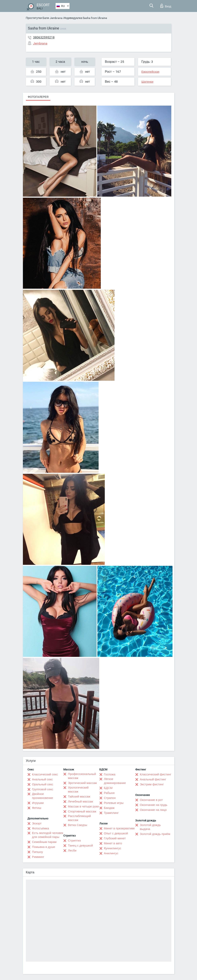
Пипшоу (38, 852)
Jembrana (56, 18)
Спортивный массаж (82, 811)
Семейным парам (44, 842)
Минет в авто (113, 843)
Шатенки (147, 82)
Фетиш (37, 808)
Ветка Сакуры (77, 825)
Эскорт (37, 823)
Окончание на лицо (153, 810)
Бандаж (109, 808)
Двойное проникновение (43, 796)
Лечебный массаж (80, 801)
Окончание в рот (151, 800)
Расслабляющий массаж (79, 818)
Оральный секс (43, 784)
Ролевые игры (114, 803)
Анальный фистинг (153, 779)
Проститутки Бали (38, 18)
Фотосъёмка (41, 828)
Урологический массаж (78, 790)
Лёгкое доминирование (115, 781)
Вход (166, 6)
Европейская (150, 72)
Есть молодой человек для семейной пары (48, 835)
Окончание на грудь (154, 805)
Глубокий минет (115, 838)
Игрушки (38, 803)
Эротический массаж (82, 783)
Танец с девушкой (80, 846)
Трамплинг (111, 813)
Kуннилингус (113, 848)
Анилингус (111, 853)
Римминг (38, 857)
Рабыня (109, 793)
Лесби (72, 851)
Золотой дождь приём (155, 834)
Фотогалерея (38, 97)
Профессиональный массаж (82, 776)
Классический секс (45, 774)
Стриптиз (74, 841)
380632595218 (44, 37)
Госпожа (110, 774)
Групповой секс (43, 789)
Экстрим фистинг (152, 784)
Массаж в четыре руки (83, 806)
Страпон (110, 798)
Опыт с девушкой (116, 833)
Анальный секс (43, 779)
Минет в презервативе (119, 828)
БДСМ (108, 788)
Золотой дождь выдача (150, 827)
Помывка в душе (44, 847)
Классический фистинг (155, 774)
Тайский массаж (79, 797)
